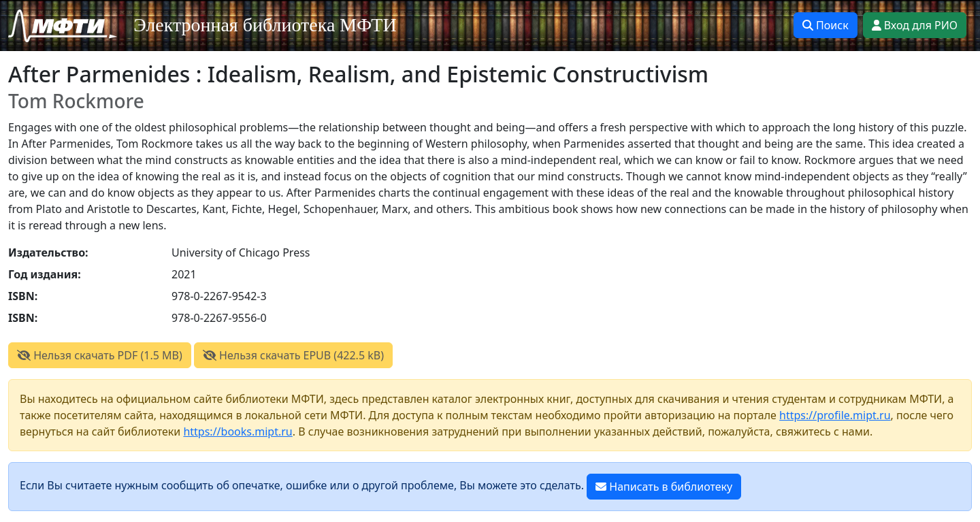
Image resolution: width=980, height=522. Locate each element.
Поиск (826, 25)
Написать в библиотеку (664, 487)
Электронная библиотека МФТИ (265, 25)
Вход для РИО (915, 25)
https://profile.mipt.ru (835, 415)
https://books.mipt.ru (238, 431)
